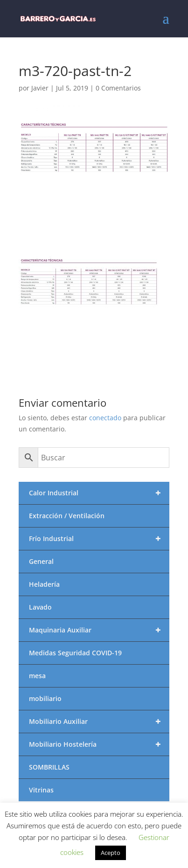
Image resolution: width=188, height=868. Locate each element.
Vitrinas (41, 790)
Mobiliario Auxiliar (99, 722)
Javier (40, 88)
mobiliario (45, 698)
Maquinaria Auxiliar (99, 630)
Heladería (44, 584)
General (41, 561)
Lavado (40, 607)
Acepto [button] (111, 853)
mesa (37, 676)
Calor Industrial (99, 493)
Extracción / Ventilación (67, 516)
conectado (105, 418)
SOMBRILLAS (49, 767)
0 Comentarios (118, 88)
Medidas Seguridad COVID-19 (75, 653)
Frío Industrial (99, 539)
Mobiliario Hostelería (99, 744)
